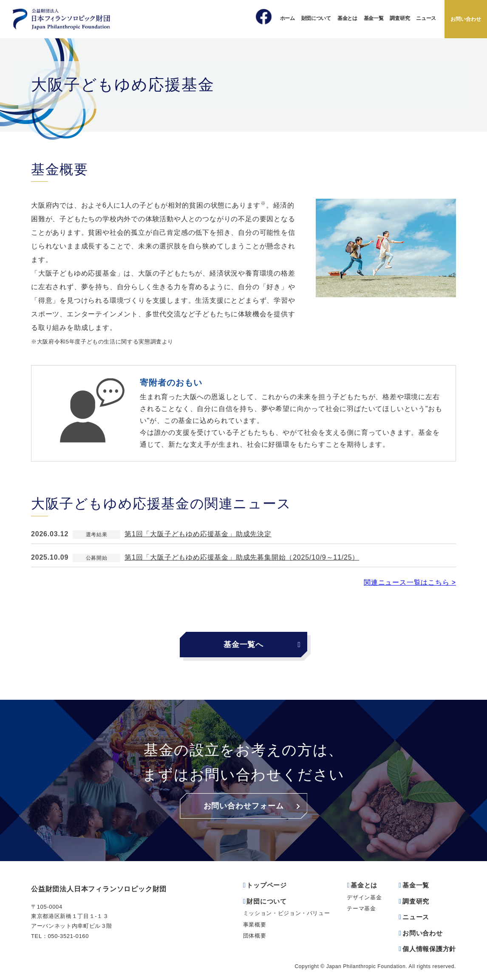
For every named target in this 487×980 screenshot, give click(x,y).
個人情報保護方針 (429, 949)
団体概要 (255, 936)
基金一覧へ (243, 645)
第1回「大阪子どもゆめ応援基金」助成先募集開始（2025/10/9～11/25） (242, 557)
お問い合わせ (466, 19)
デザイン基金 (364, 897)
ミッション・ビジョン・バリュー (287, 913)
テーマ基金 (361, 908)
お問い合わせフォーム (244, 806)
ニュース (426, 18)
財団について (316, 18)
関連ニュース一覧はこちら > (410, 582)
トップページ (267, 885)
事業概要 (255, 925)
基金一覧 (374, 18)
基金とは (347, 18)
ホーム (287, 18)
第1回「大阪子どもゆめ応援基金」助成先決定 (198, 534)
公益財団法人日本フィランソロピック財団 (99, 889)
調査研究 (400, 18)
